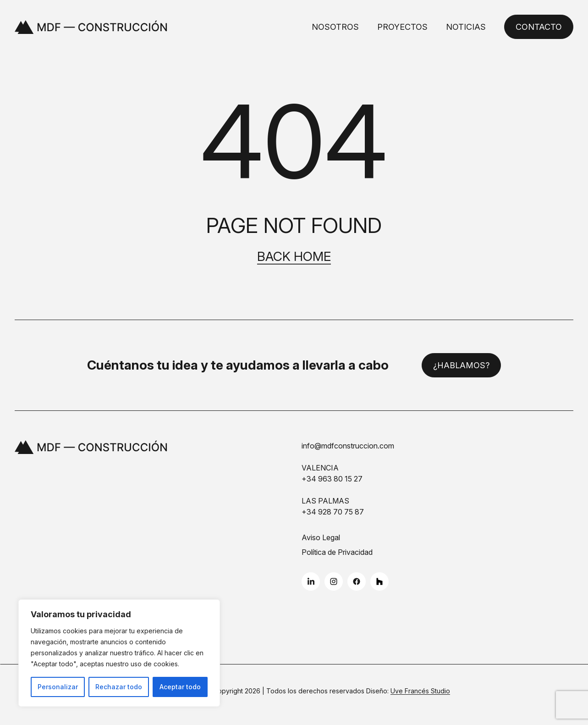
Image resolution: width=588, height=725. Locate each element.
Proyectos (402, 27)
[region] (119, 653)
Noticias (466, 27)
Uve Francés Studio (420, 691)
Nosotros (335, 27)
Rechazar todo (119, 687)
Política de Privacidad (337, 552)
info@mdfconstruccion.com (348, 446)
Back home (294, 257)
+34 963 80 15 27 (332, 479)
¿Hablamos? (461, 365)
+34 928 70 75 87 (333, 512)
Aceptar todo (180, 687)
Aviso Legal (321, 537)
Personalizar (58, 687)
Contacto (539, 27)
